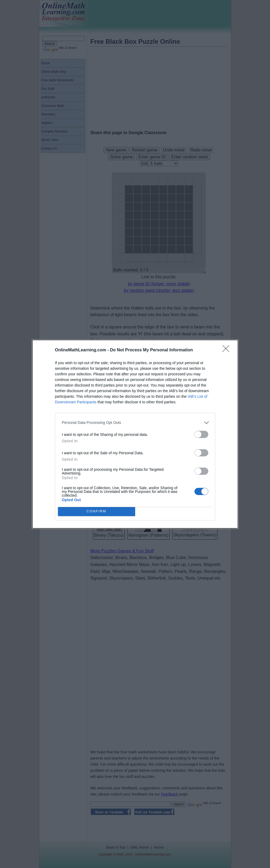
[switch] (201, 434)
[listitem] (135, 423)
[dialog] (135, 434)
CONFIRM (97, 511)
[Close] (228, 350)
